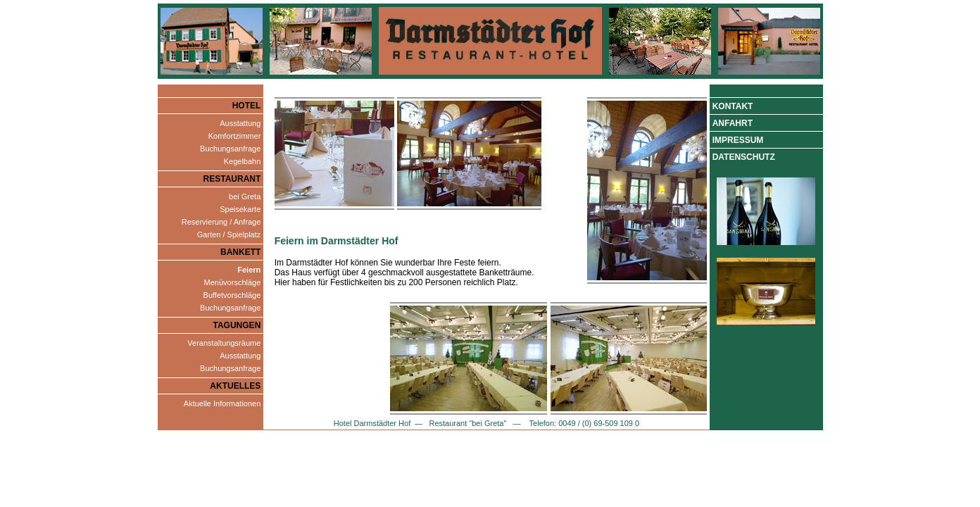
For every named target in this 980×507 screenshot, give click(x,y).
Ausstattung (240, 123)
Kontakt (733, 106)
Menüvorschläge (233, 282)
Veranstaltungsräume (224, 343)
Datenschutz (744, 157)
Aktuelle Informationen (222, 403)
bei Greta (245, 196)
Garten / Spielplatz (229, 234)
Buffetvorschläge (232, 295)
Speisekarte (240, 209)
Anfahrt (733, 123)
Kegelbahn (243, 161)
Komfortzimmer (235, 136)
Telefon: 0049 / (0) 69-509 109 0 (583, 423)
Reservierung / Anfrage (221, 222)
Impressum (738, 140)
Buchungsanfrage (230, 149)
